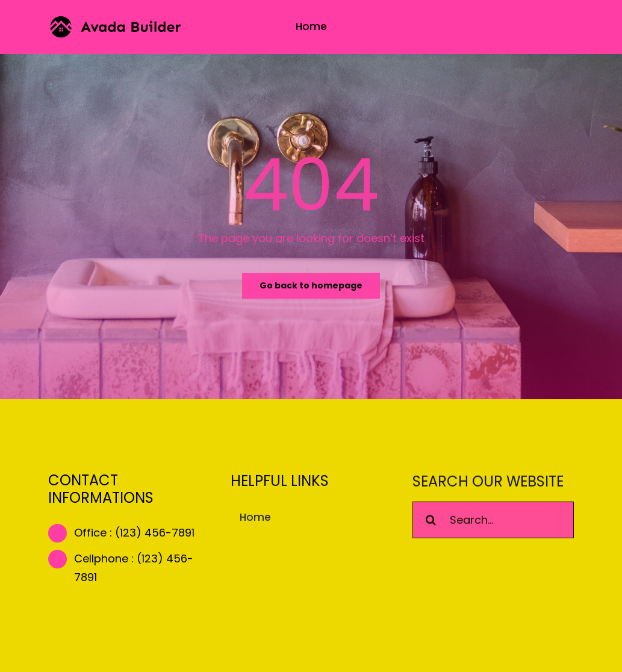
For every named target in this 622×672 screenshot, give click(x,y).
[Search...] (493, 521)
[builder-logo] (115, 21)
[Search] (431, 521)
